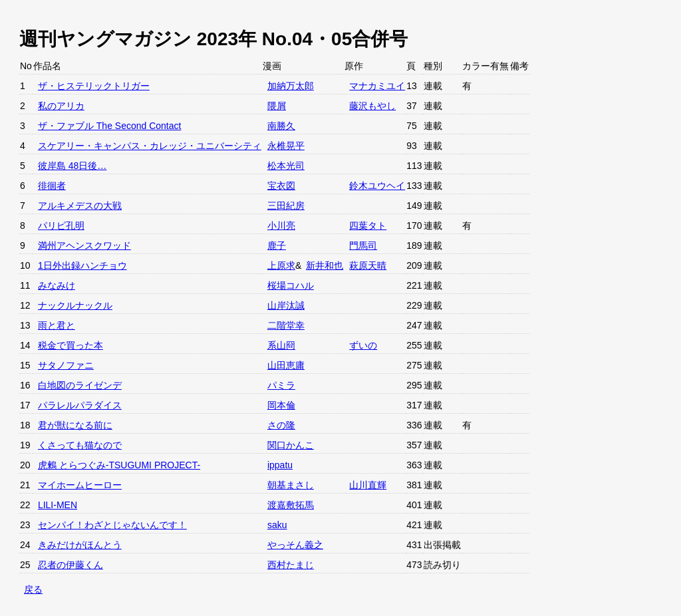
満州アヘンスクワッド (84, 245)
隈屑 (277, 106)
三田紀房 (286, 206)
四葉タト (368, 226)
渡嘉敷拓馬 (291, 505)
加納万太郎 (291, 86)
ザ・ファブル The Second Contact (110, 126)
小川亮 (281, 226)
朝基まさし (291, 485)
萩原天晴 (368, 265)
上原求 (281, 265)
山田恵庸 (286, 365)
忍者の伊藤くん (70, 565)
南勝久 (281, 126)
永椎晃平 (286, 146)
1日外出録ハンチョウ (82, 265)
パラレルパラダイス (80, 405)
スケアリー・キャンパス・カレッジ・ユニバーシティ (150, 146)
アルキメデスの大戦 (80, 206)
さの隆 (281, 425)
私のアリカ (61, 106)
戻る (33, 589)
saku (277, 525)
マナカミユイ (377, 86)
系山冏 (281, 345)
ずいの (363, 345)
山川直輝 (368, 485)
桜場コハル (291, 285)
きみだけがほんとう (80, 545)
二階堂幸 (286, 325)
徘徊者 (52, 186)
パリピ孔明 (61, 226)
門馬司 (363, 245)
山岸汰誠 (286, 305)
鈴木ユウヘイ (377, 186)
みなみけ (57, 285)
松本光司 (286, 166)
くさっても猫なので (80, 445)
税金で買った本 (70, 345)
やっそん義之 (295, 545)
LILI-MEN (58, 505)
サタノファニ (66, 365)
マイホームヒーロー (80, 485)
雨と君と (57, 325)
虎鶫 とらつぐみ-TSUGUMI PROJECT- (119, 465)
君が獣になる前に (75, 425)
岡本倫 (281, 405)
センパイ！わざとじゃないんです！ (112, 525)
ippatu (280, 465)
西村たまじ (291, 565)
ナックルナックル (75, 305)
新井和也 (325, 265)
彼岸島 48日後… (72, 166)
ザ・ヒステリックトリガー (94, 86)
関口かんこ (291, 445)
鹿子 (277, 245)
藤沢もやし (372, 106)
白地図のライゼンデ (80, 385)
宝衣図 (281, 186)
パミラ (281, 385)
